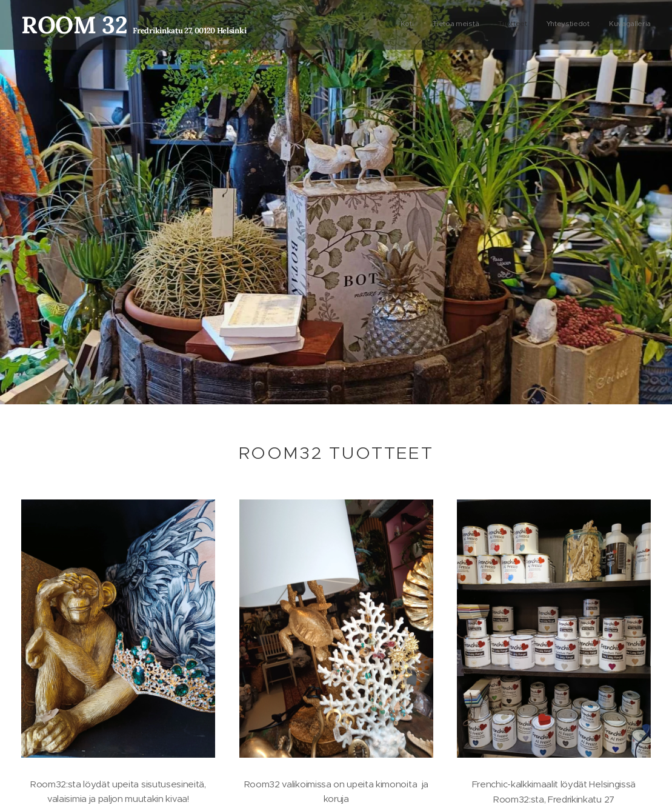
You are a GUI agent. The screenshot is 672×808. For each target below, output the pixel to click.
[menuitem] (577, 25)
